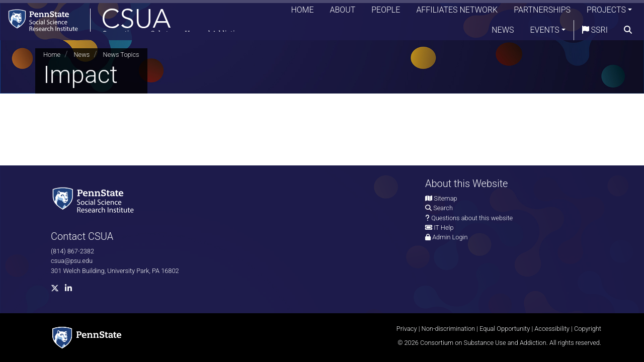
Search (443, 208)
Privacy (407, 329)
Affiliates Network (457, 12)
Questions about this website (472, 218)
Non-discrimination (449, 329)
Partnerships (542, 12)
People (386, 12)
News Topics (121, 55)
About (343, 12)
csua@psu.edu (72, 261)
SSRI (595, 32)
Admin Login (450, 237)
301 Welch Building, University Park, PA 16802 (115, 271)
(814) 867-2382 (72, 251)
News (503, 32)
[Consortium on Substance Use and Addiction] (129, 22)
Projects (606, 12)
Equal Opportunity (505, 329)
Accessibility (552, 329)
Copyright (588, 329)
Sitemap (445, 198)
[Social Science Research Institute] (95, 199)
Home (302, 12)
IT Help (444, 228)
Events (545, 32)
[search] (628, 33)
